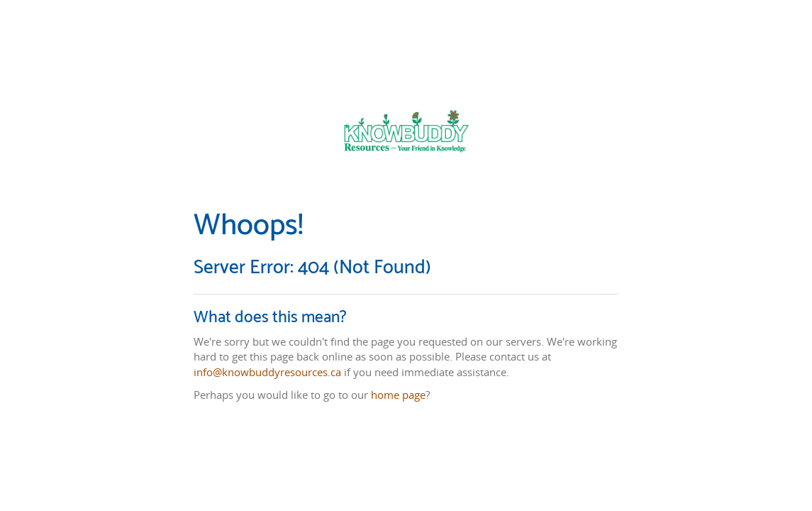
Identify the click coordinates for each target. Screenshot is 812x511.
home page (398, 395)
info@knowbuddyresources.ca (267, 372)
